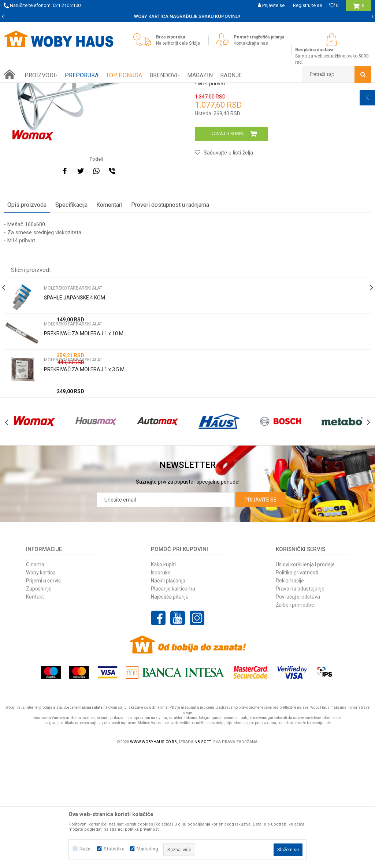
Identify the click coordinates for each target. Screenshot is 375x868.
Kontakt (35, 711)
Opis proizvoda (27, 303)
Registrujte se (307, 5)
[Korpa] (359, 8)
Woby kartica (41, 687)
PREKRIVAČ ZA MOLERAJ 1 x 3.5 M (84, 468)
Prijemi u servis (43, 695)
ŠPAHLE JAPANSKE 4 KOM (75, 396)
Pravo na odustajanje (300, 703)
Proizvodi (55, 88)
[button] (337, 74)
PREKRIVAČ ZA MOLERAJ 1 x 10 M (84, 432)
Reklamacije (290, 695)
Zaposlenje (39, 703)
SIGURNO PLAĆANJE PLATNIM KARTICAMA (187, 16)
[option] (187, 16)
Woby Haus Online (22, 88)
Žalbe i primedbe (295, 719)
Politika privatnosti (297, 687)
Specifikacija (71, 303)
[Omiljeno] (334, 5)
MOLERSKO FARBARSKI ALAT (129, 88)
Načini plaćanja (168, 695)
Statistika (114, 849)
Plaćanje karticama (173, 703)
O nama (35, 679)
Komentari (109, 303)
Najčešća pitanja (170, 711)
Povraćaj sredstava (298, 711)
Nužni (86, 849)
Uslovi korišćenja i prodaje (305, 679)
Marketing (147, 849)
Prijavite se (261, 614)
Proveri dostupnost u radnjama (170, 303)
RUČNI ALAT (82, 88)
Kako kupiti (163, 679)
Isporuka (161, 687)
